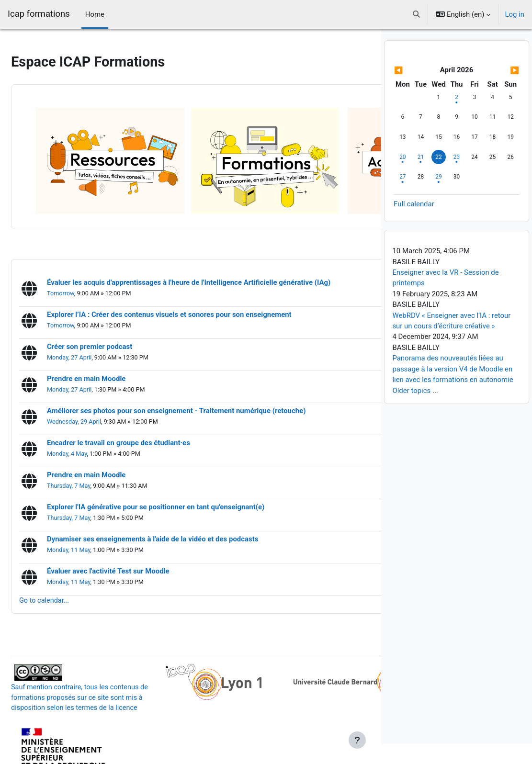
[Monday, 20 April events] (403, 177)
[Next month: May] (501, 90)
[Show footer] (357, 740)
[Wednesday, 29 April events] (439, 197)
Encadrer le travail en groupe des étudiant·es (141, 404)
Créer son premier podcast (113, 308)
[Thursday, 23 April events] (456, 177)
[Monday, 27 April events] (403, 197)
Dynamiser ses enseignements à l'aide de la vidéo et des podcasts (175, 500)
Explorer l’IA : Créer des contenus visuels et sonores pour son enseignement (192, 275)
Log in (515, 14)
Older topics (411, 411)
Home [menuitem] (95, 14)
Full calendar (414, 224)
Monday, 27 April (93, 319)
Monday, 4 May (91, 415)
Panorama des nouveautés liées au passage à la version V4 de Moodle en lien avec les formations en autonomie (453, 389)
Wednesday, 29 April (98, 383)
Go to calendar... (68, 562)
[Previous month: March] (413, 90)
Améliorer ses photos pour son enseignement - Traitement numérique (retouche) (199, 372)
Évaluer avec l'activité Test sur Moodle (131, 532)
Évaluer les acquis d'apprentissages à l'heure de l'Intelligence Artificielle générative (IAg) (212, 243)
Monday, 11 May (92, 511)
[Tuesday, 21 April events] (420, 177)
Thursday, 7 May (92, 447)
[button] (417, 14)
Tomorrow (84, 254)
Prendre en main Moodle (109, 340)
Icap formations (39, 14)
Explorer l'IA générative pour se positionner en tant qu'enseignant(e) (179, 468)
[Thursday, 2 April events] (456, 117)
